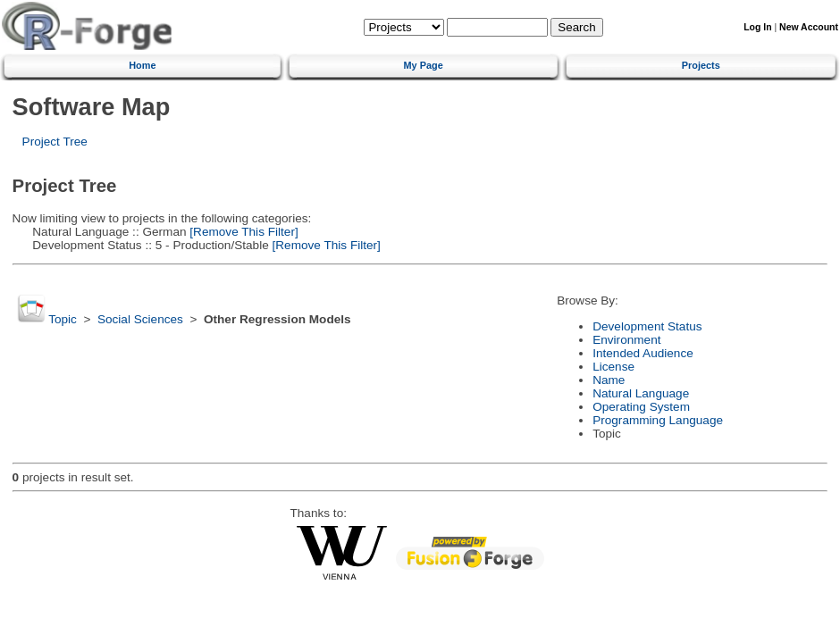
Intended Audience (643, 353)
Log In (757, 27)
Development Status (647, 326)
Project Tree (55, 142)
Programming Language (658, 420)
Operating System (641, 407)
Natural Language (641, 393)
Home (142, 65)
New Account (809, 27)
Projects (701, 65)
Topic (63, 319)
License (613, 367)
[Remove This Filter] (243, 232)
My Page (424, 65)
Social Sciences (140, 319)
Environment (626, 340)
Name (609, 380)
